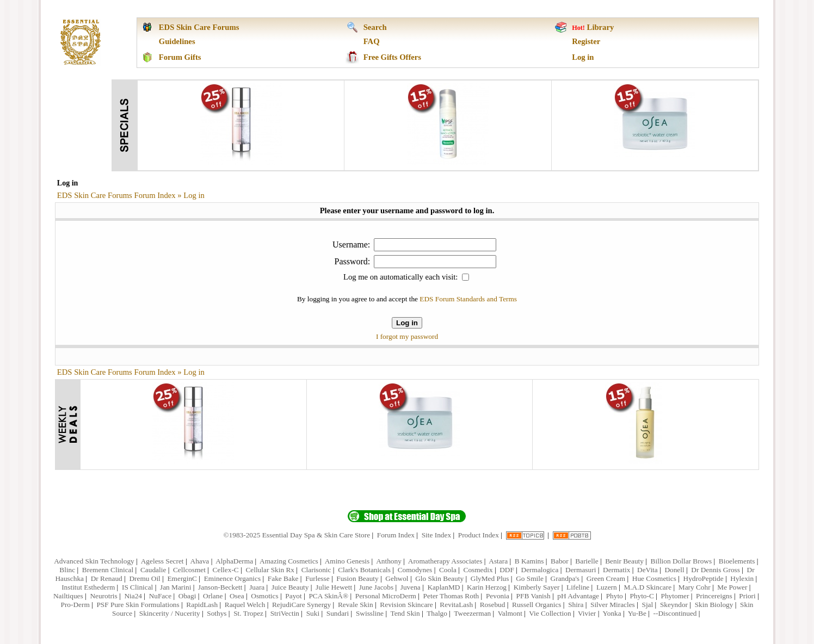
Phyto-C (642, 596)
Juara (257, 587)
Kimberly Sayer (537, 587)
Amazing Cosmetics (289, 561)
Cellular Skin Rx (270, 570)
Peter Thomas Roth (451, 596)
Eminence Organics (233, 578)
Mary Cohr (695, 587)
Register (586, 41)
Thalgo (437, 613)
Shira (576, 605)
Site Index (436, 535)
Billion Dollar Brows (682, 561)
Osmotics (264, 596)
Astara (498, 561)
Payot (293, 596)
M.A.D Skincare (647, 587)
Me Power (732, 587)
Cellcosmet (189, 570)
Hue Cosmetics (654, 578)
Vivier (587, 613)
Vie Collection (550, 613)
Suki (313, 613)
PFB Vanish (534, 596)
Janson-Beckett (220, 587)
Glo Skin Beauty (439, 578)
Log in (583, 57)
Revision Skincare (406, 605)
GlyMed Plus (490, 578)
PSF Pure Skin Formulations (138, 605)
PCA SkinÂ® (328, 596)
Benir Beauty (624, 561)
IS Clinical (137, 587)
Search (375, 27)
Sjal (647, 605)
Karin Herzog (487, 587)
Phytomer (675, 596)
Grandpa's (565, 578)
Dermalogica (540, 570)
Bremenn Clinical (108, 570)
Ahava (200, 561)
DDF (507, 570)
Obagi (187, 596)
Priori (747, 596)
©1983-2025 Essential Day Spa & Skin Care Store (297, 535)
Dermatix (616, 570)
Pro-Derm (75, 605)
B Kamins (529, 561)
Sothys (217, 613)
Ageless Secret (162, 561)
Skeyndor (674, 605)
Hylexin (742, 578)
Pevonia (498, 596)
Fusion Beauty (357, 578)
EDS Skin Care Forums (199, 27)
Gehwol (397, 578)
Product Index (479, 535)
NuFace (160, 596)
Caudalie (153, 570)
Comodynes (415, 570)
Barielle (587, 561)
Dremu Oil (144, 578)
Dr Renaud (107, 578)
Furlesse (317, 578)
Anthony (389, 561)
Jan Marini (175, 587)
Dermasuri (581, 570)
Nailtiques (68, 596)
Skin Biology (714, 605)
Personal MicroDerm (386, 596)
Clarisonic (316, 570)
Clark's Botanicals (364, 570)
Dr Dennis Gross (716, 570)
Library (601, 27)
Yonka (612, 613)
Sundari (338, 613)
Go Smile (530, 578)
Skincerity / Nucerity (170, 613)
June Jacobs (376, 587)
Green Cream (606, 578)
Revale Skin (356, 605)
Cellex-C (226, 570)
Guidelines (177, 41)
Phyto (615, 596)
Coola (448, 570)
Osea (237, 596)
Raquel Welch (245, 605)
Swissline (370, 613)
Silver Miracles (613, 605)
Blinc (67, 570)
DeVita (647, 570)
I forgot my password (407, 336)
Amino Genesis (347, 561)
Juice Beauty (290, 587)
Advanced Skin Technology (94, 561)
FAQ (372, 41)
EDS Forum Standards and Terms (468, 299)
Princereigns (714, 596)
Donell (674, 570)
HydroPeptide (704, 578)
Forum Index (396, 535)
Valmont (510, 613)
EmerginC (182, 578)
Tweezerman (472, 613)
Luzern (607, 587)
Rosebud (493, 605)
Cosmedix (478, 570)
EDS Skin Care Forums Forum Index (116, 195)
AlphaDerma (234, 561)
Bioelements (737, 561)
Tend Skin (405, 613)
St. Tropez (248, 613)
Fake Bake (283, 578)
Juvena (411, 587)
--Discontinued (675, 613)
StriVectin (285, 613)
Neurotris (103, 596)
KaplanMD (443, 587)
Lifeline (578, 587)
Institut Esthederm (88, 587)
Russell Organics (536, 605)
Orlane (213, 596)
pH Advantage (578, 596)
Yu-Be (637, 613)
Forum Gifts (180, 57)
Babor (560, 561)
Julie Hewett (334, 587)
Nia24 (133, 596)
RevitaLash (456, 605)
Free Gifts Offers (392, 57)
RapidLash (202, 605)
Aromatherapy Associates (445, 561)
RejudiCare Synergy (301, 605)
